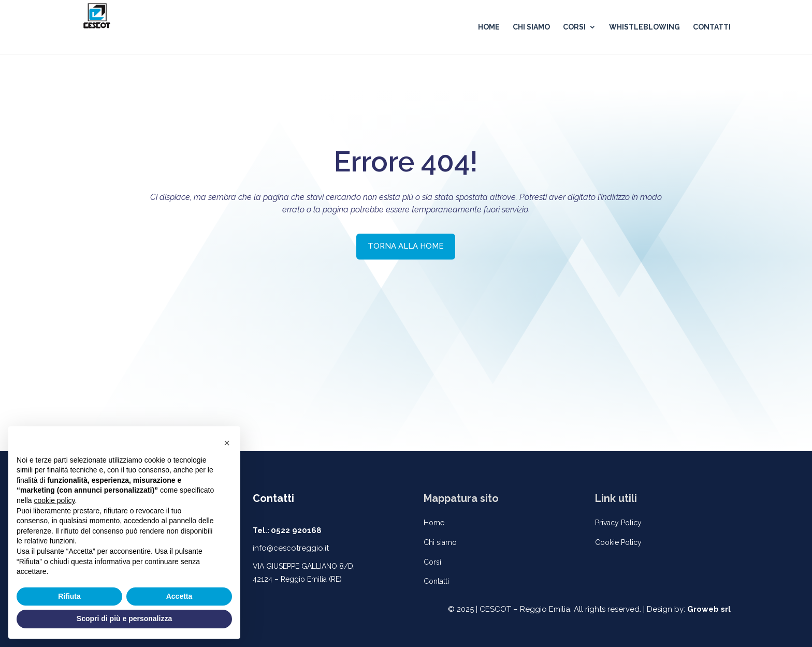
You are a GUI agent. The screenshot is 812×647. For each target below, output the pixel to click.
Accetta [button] (179, 596)
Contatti (436, 581)
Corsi (432, 562)
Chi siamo (440, 542)
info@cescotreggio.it (291, 548)
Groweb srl (709, 609)
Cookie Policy (618, 542)
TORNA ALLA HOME (406, 246)
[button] (227, 443)
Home (434, 523)
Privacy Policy (618, 523)
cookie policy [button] (54, 500)
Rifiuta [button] (69, 596)
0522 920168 (296, 530)
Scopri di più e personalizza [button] (124, 619)
